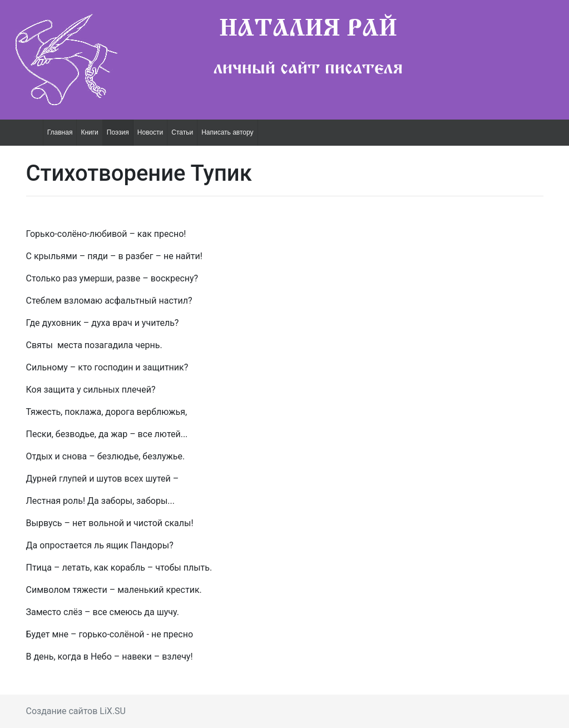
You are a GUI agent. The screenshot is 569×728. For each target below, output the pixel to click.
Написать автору (227, 132)
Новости (150, 132)
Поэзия (118, 132)
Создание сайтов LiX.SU (76, 711)
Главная (60, 132)
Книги (89, 132)
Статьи (182, 132)
